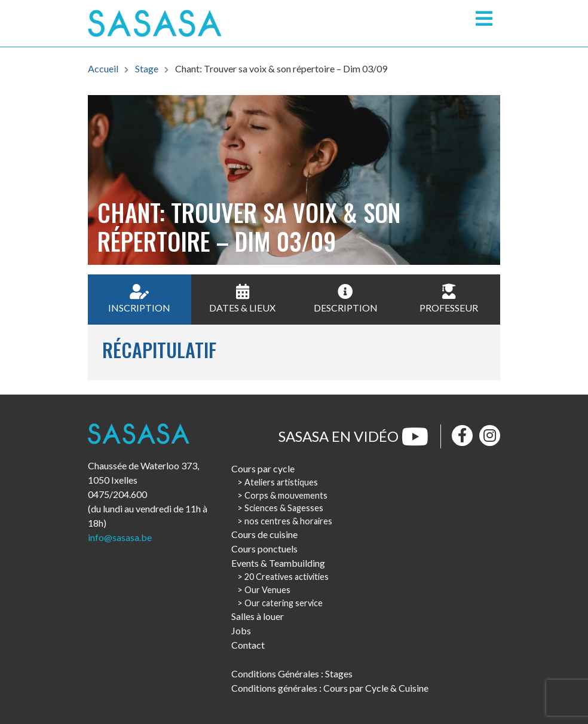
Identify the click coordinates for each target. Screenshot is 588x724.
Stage (147, 68)
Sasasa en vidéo (353, 436)
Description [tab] (346, 299)
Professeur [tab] (449, 299)
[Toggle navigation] (484, 19)
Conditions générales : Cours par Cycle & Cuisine (330, 688)
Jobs (241, 630)
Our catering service (284, 603)
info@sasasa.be (120, 537)
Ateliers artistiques (281, 482)
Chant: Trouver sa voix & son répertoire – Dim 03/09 (281, 68)
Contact (248, 645)
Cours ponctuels (264, 549)
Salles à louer (258, 616)
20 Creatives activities (287, 577)
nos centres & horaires (288, 521)
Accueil (103, 68)
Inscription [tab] (139, 299)
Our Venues (267, 590)
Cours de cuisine (264, 534)
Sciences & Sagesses (284, 508)
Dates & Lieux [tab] (242, 299)
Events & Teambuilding (278, 563)
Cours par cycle (263, 468)
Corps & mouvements (286, 495)
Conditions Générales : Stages (292, 673)
